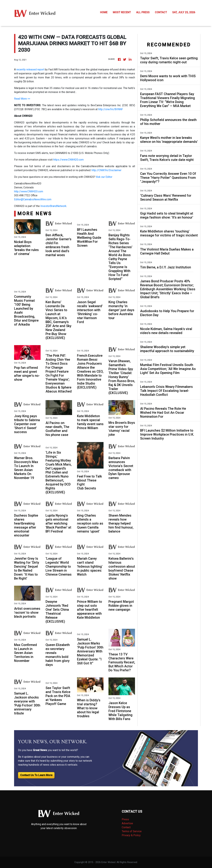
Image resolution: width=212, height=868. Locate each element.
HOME (104, 12)
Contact (126, 827)
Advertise (127, 823)
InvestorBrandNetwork (53, 206)
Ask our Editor (104, 177)
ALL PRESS (143, 12)
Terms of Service (132, 831)
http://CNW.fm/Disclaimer (106, 170)
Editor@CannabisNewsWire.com (33, 199)
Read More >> (22, 99)
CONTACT (161, 12)
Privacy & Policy (131, 835)
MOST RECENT (122, 12)
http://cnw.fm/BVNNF (111, 109)
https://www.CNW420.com (68, 160)
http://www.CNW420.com (29, 191)
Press (125, 819)
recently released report (30, 70)
